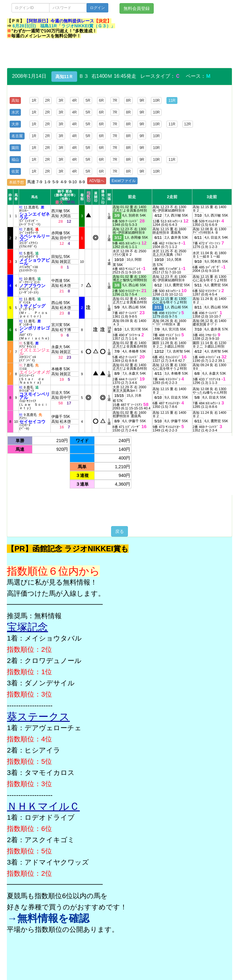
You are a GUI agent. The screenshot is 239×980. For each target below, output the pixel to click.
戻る (119, 531)
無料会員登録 (137, 8)
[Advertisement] (120, 54)
